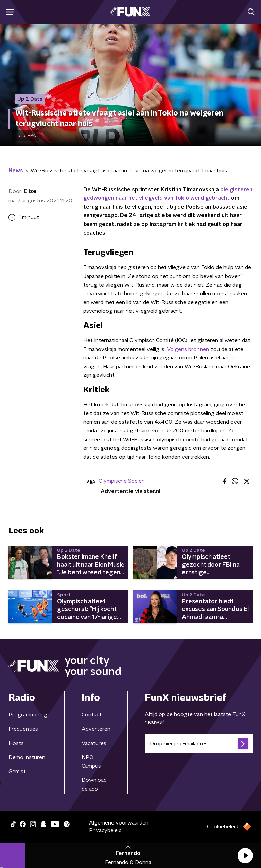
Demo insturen (27, 757)
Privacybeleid (105, 830)
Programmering (28, 715)
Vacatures (94, 743)
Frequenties (23, 729)
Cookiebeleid (223, 827)
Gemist (17, 772)
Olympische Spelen (122, 481)
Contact (92, 715)
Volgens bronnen (188, 349)
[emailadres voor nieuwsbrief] (199, 744)
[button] (245, 855)
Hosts (16, 743)
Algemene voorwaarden (119, 823)
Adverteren (96, 729)
